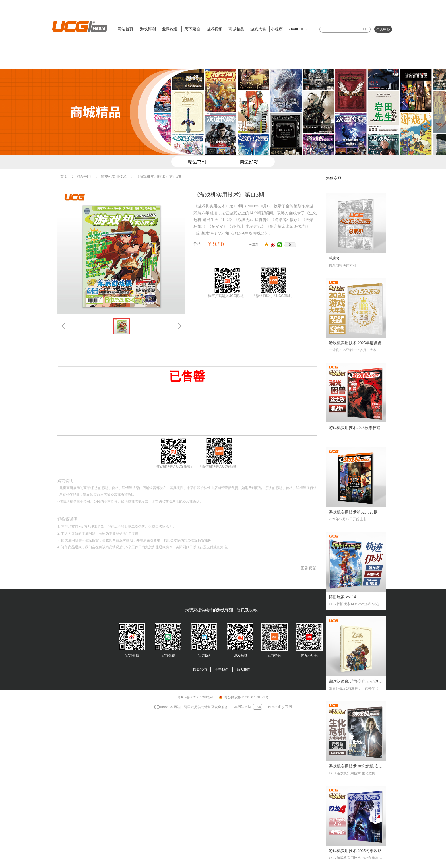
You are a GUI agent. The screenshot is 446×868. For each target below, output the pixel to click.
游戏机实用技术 (114, 177)
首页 (64, 177)
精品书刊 (84, 177)
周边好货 (249, 162)
